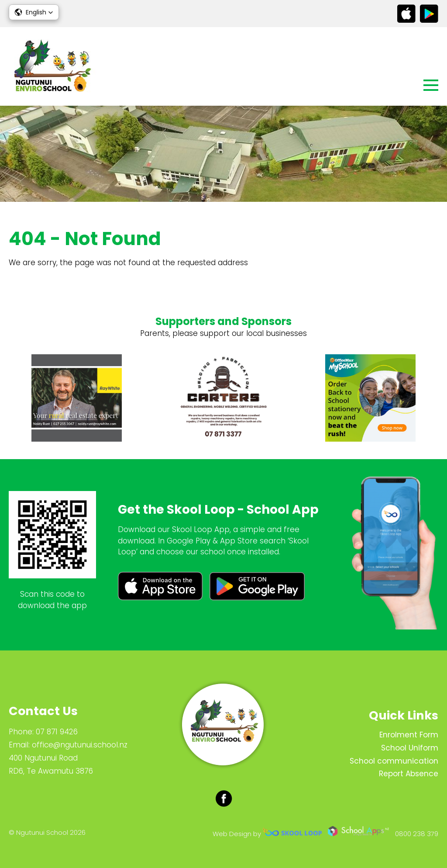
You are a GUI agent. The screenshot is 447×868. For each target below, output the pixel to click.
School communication (394, 761)
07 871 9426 (57, 732)
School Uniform (410, 748)
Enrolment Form (409, 735)
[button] (34, 12)
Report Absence (409, 774)
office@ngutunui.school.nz (80, 745)
